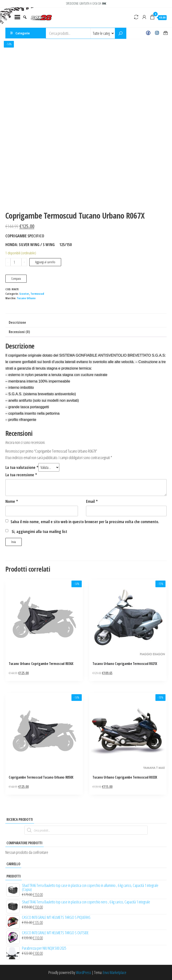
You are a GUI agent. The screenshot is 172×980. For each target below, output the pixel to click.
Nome (12, 501)
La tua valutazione (22, 467)
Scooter (24, 294)
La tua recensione (21, 475)
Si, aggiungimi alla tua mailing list (36, 531)
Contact (166, 33)
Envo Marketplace (115, 972)
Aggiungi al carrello (45, 262)
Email (92, 501)
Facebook (148, 33)
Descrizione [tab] (17, 322)
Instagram (157, 33)
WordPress (84, 972)
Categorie (23, 33)
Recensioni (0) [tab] (19, 332)
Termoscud (37, 294)
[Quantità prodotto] (16, 262)
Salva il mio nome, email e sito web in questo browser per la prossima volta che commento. (85, 522)
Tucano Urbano (26, 298)
